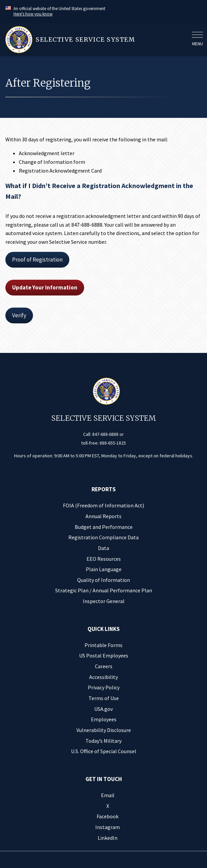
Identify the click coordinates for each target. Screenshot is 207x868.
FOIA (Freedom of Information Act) (103, 505)
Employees (104, 719)
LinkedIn (108, 838)
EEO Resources (104, 559)
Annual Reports (103, 516)
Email (108, 795)
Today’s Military (103, 741)
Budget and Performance (104, 527)
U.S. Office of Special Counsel (104, 751)
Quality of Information (103, 580)
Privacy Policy (104, 687)
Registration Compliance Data (103, 537)
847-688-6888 (105, 434)
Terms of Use (104, 698)
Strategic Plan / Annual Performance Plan (104, 590)
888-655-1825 (113, 443)
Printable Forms (103, 645)
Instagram (108, 827)
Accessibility (103, 677)
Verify (19, 315)
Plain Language (104, 569)
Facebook (108, 816)
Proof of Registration (37, 260)
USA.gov (103, 709)
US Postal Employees (104, 655)
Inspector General (104, 601)
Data (103, 548)
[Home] (97, 40)
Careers (104, 666)
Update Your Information (45, 287)
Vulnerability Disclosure (104, 730)
